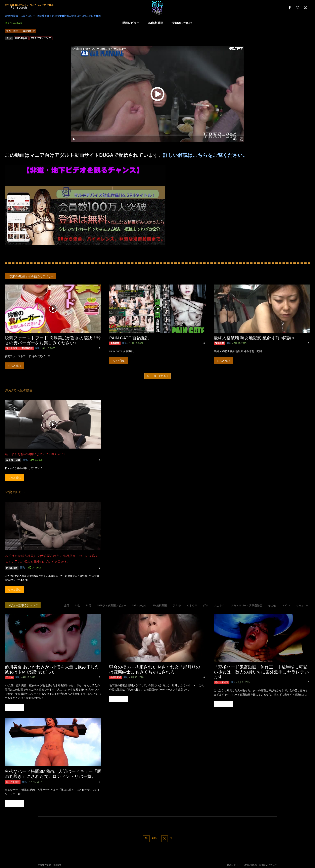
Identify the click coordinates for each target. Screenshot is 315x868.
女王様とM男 (13, 460)
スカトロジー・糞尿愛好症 (20, 31)
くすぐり (192, 605)
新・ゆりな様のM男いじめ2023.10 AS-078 (35, 454)
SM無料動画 (160, 605)
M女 (78, 605)
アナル (177, 605)
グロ (206, 605)
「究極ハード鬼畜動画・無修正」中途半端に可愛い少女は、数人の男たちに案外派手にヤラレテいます (261, 672)
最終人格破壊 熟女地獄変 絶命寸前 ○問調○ (254, 338)
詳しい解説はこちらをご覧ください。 (205, 155)
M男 (89, 605)
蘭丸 (35, 348)
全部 (67, 605)
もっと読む (14, 366)
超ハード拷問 (221, 682)
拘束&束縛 (12, 567)
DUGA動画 (21, 38)
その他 (272, 605)
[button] (17, 8)
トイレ (286, 605)
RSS (154, 837)
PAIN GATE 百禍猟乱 (129, 338)
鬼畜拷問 (115, 343)
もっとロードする (157, 376)
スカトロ (220, 605)
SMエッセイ (139, 605)
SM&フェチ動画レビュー (112, 605)
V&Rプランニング (41, 38)
